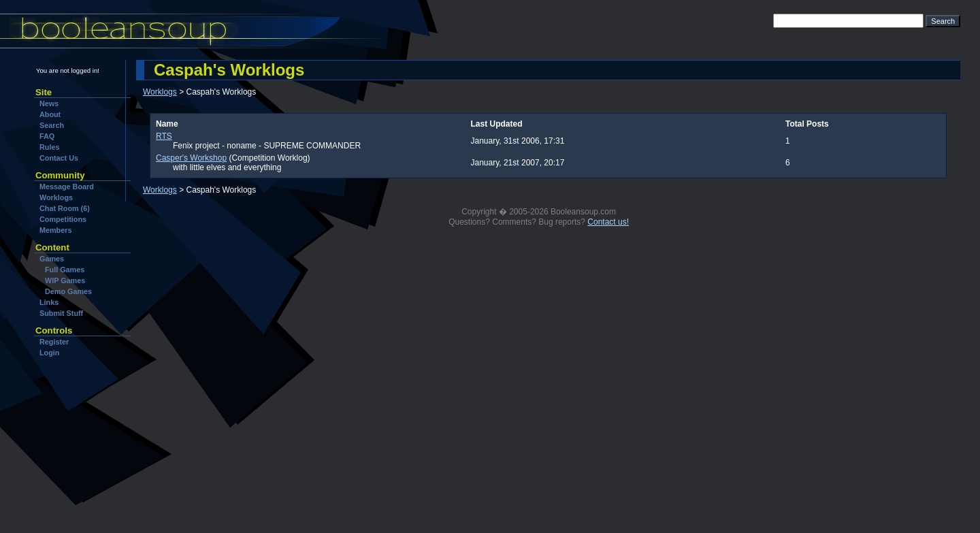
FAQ (47, 136)
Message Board (67, 187)
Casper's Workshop (191, 158)
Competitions (63, 219)
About (50, 114)
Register (54, 342)
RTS (164, 136)
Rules (49, 147)
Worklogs (56, 197)
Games (52, 259)
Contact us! (608, 222)
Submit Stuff (61, 313)
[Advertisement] (77, 442)
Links (49, 302)
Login (49, 353)
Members (55, 230)
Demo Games (68, 291)
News (49, 103)
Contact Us (59, 158)
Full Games (65, 270)
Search (52, 125)
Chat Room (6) (65, 208)
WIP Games (65, 280)
